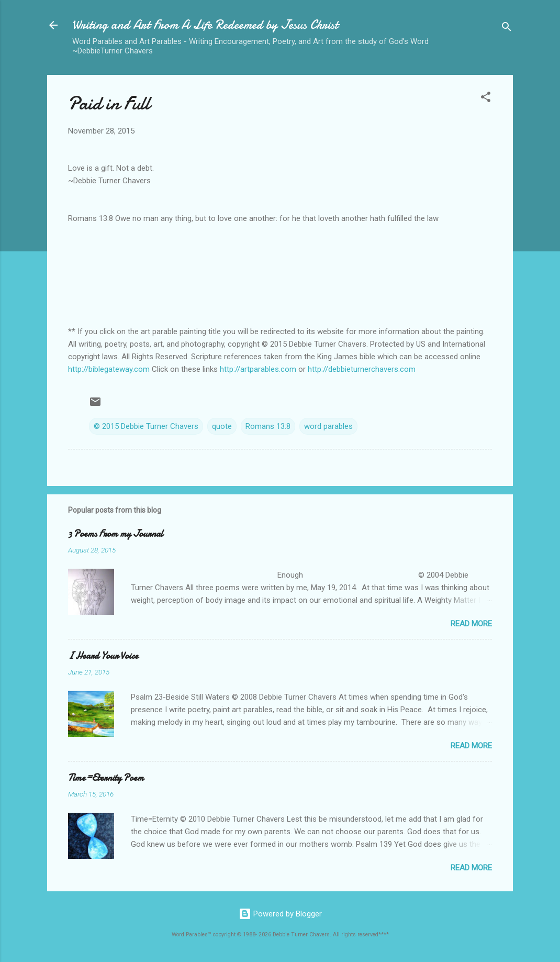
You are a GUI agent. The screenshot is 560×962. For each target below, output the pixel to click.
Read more (471, 624)
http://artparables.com (258, 369)
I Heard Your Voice (103, 656)
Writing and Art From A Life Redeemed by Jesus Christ (205, 25)
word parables (328, 426)
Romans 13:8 (268, 426)
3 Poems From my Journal (116, 534)
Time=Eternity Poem (106, 778)
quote (222, 426)
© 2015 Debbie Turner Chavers (146, 426)
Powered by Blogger (280, 914)
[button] (486, 99)
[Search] (507, 29)
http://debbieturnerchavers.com (362, 369)
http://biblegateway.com (109, 369)
